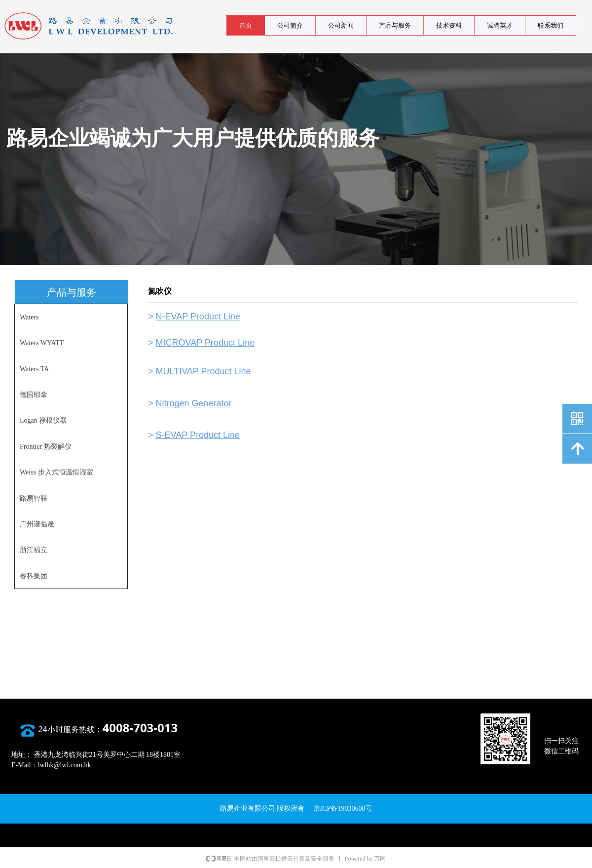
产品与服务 (395, 25)
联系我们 (551, 25)
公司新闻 (341, 25)
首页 (246, 25)
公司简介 (290, 25)
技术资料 (449, 25)
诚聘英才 (500, 25)
